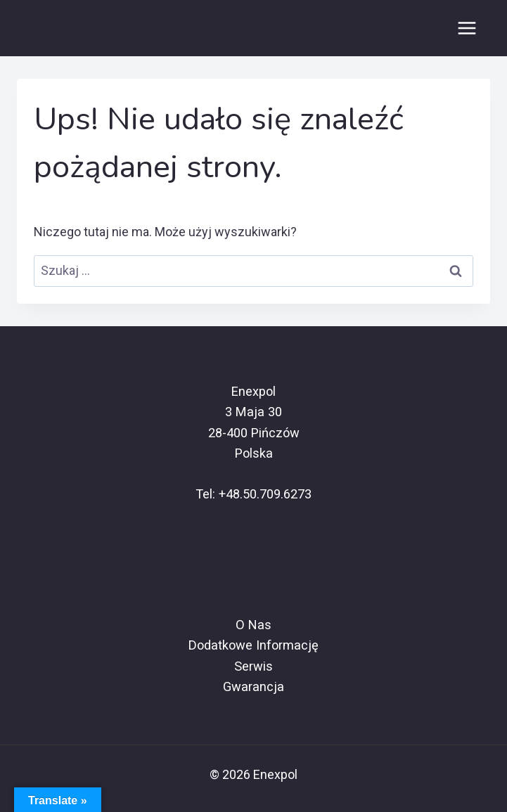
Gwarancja (253, 687)
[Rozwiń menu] (467, 28)
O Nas (253, 625)
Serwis (253, 666)
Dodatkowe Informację (253, 645)
